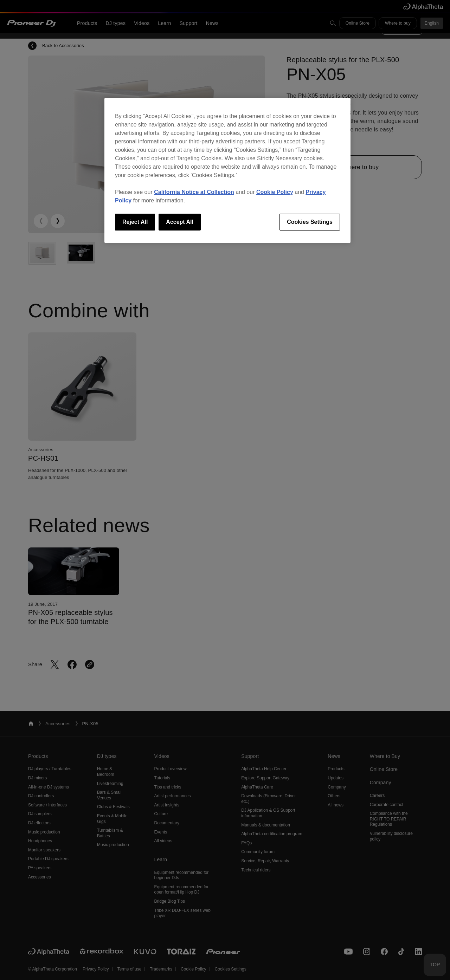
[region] (227, 170)
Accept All (180, 222)
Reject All (135, 222)
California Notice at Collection (194, 192)
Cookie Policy (275, 192)
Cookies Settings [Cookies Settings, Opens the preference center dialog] (310, 222)
